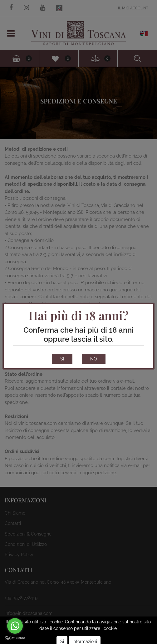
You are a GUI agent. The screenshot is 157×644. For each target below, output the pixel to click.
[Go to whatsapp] (15, 626)
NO (94, 359)
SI (62, 359)
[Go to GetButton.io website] (15, 638)
